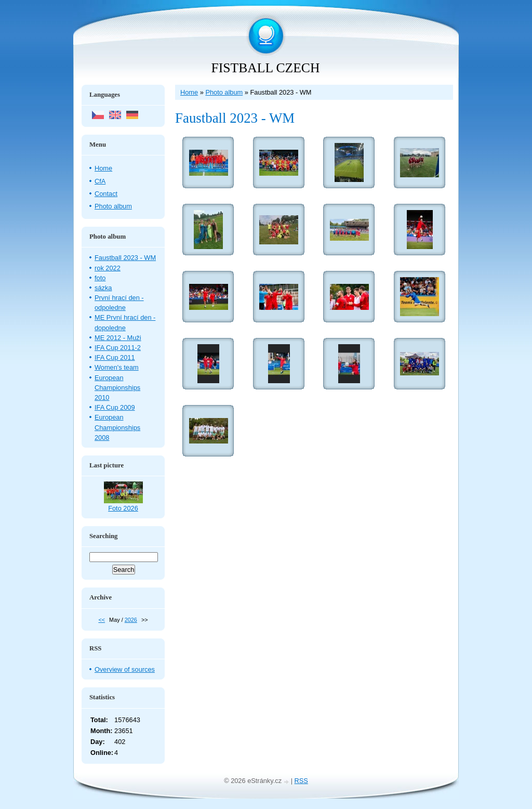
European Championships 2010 (117, 388)
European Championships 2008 (117, 427)
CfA (100, 181)
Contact (106, 194)
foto (100, 278)
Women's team (117, 367)
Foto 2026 (123, 508)
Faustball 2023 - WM (125, 258)
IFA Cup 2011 (115, 357)
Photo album (224, 92)
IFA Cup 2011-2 (118, 348)
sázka (103, 288)
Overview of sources (125, 669)
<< (102, 620)
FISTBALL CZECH (266, 68)
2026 (131, 620)
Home (189, 92)
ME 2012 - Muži (118, 338)
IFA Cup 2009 (115, 407)
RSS (301, 781)
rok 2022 (108, 268)
